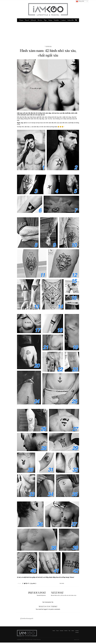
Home (21, 22)
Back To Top (77, 641)
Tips (45, 22)
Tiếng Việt (80, 1)
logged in (46, 611)
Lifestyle (33, 22)
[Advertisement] (48, 34)
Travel (27, 22)
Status (50, 22)
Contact (63, 22)
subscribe (71, 22)
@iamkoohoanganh (27, 620)
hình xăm (62, 585)
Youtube (56, 22)
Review (40, 22)
